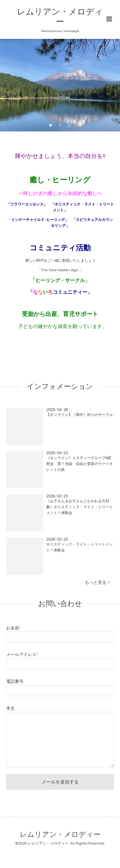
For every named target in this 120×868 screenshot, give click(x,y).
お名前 (13, 628)
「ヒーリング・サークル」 (60, 280)
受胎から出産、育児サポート (60, 314)
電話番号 (15, 682)
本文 (10, 708)
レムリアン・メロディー (60, 835)
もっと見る (97, 583)
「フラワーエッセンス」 (27, 204)
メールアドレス (22, 655)
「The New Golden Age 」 (60, 270)
